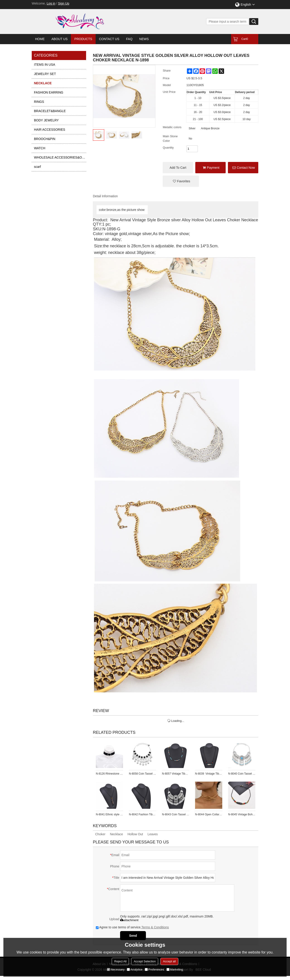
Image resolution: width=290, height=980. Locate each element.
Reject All (120, 961)
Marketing (175, 969)
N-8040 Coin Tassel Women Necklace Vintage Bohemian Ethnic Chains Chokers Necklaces (242, 774)
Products (83, 39)
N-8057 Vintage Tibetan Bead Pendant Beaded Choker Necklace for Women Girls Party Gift (176, 774)
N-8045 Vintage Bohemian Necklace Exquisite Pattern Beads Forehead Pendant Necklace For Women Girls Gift (242, 814)
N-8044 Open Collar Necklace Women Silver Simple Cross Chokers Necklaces (209, 814)
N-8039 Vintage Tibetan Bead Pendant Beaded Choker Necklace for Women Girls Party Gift (209, 774)
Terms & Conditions (155, 927)
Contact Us (109, 39)
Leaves (153, 834)
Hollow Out (135, 834)
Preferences (155, 969)
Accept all (169, 961)
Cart (245, 39)
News (144, 39)
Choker (100, 834)
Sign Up (64, 3)
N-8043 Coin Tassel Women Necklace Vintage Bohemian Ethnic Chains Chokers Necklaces (176, 814)
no (190, 139)
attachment (129, 920)
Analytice (135, 969)
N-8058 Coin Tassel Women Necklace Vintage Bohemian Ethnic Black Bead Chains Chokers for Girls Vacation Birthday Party (143, 774)
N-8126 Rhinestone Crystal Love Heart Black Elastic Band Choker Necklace (109, 774)
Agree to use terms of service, (132, 927)
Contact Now (246, 168)
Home (40, 39)
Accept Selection (145, 961)
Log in (51, 3)
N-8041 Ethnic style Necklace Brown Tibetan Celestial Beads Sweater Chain (109, 814)
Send (133, 936)
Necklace (116, 834)
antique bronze (210, 128)
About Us (59, 39)
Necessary (116, 969)
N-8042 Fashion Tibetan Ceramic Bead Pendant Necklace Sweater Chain (143, 814)
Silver (192, 128)
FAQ (129, 39)
